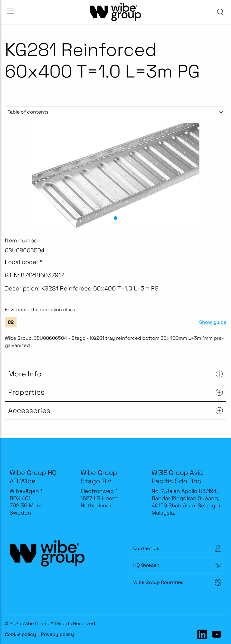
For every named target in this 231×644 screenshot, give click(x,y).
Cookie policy (20, 634)
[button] (115, 218)
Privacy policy (57, 634)
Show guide (213, 322)
